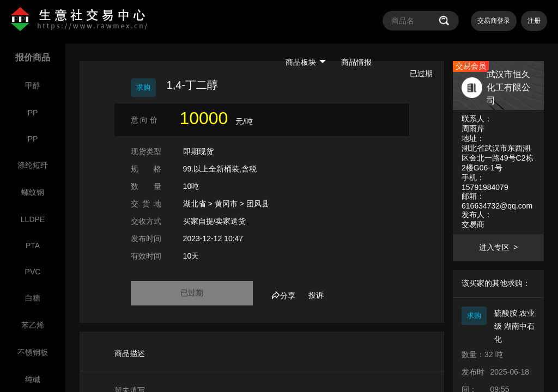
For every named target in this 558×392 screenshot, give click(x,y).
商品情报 (356, 62)
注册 (534, 21)
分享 (283, 296)
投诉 (316, 295)
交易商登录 (494, 21)
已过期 (192, 293)
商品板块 (306, 62)
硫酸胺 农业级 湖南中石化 (514, 326)
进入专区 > (498, 247)
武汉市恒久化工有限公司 (508, 87)
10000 (204, 118)
